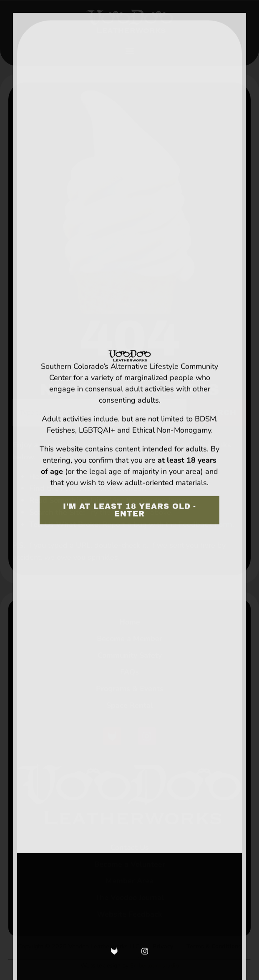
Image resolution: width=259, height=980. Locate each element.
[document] (129, 490)
